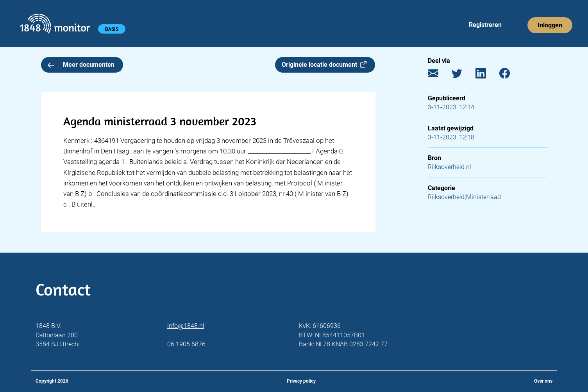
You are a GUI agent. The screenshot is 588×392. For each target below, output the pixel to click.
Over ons (543, 381)
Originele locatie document (324, 65)
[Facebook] (510, 75)
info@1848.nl (186, 326)
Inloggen (550, 25)
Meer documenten (81, 65)
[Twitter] (463, 75)
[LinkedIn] (487, 75)
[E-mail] (439, 75)
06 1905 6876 (186, 344)
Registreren (485, 25)
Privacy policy (301, 381)
